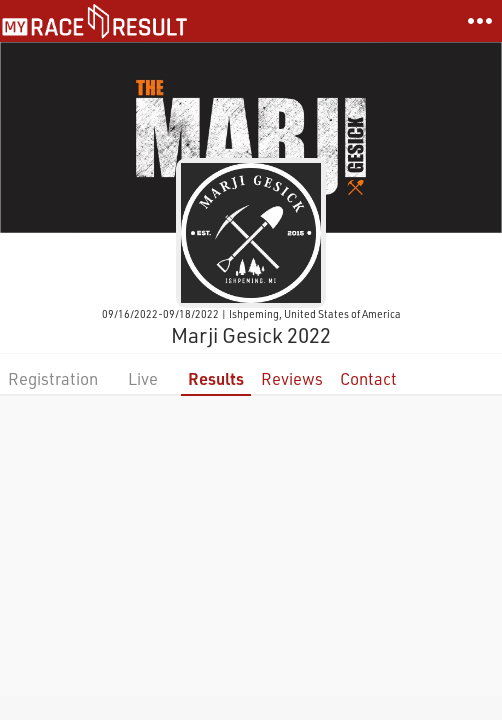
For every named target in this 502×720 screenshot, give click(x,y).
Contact (368, 378)
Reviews (292, 378)
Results (216, 378)
